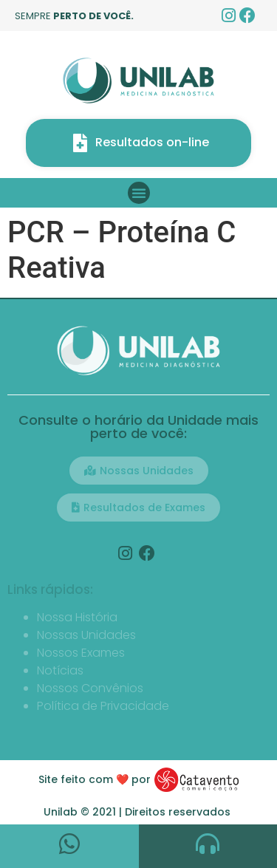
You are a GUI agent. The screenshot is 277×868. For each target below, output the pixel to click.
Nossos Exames (81, 653)
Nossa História (77, 617)
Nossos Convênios (90, 688)
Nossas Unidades (86, 635)
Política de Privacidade (103, 706)
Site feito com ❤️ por (95, 779)
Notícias (60, 670)
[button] (139, 193)
